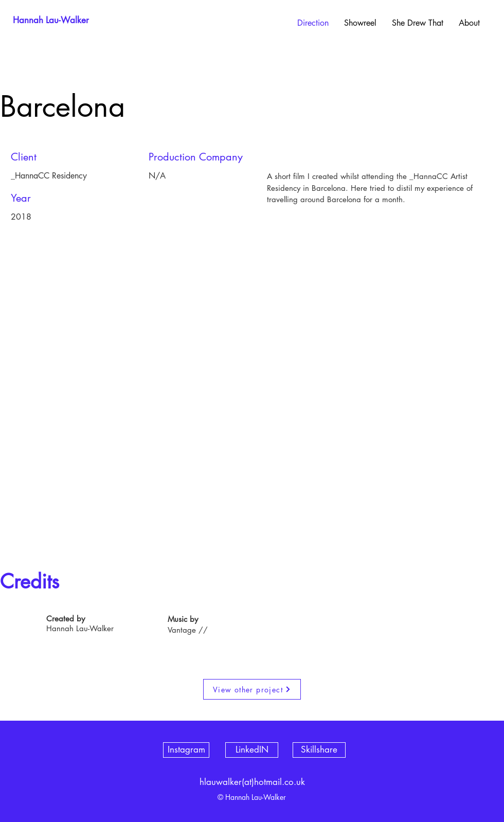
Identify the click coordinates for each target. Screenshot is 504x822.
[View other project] (252, 689)
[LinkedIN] (252, 750)
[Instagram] (186, 750)
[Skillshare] (319, 750)
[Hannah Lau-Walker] (51, 21)
